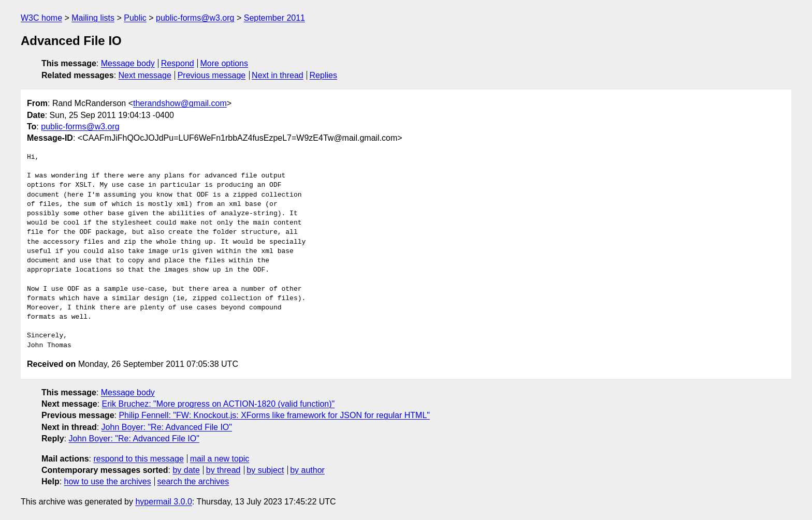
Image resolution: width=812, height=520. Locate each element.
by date (186, 470)
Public (135, 18)
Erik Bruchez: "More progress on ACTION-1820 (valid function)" (219, 404)
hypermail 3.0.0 (163, 502)
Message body (128, 63)
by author (307, 470)
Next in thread (278, 75)
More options (224, 63)
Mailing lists (93, 18)
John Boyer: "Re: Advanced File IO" (167, 427)
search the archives (193, 481)
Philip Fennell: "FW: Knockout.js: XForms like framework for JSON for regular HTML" (274, 415)
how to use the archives (108, 481)
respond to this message (138, 459)
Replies (323, 75)
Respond (178, 63)
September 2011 (274, 18)
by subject (265, 470)
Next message (145, 75)
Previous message (212, 75)
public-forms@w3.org (195, 18)
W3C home (41, 18)
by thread (223, 470)
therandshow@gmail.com (180, 103)
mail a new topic (220, 459)
